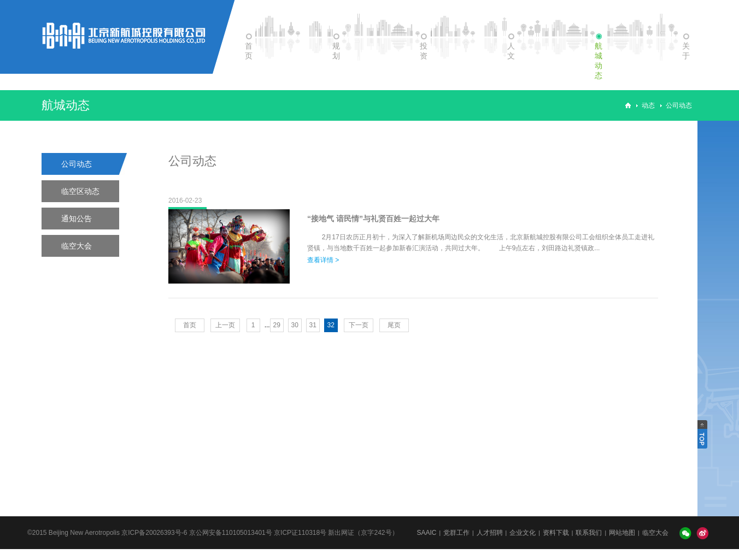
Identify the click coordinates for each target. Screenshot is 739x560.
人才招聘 (490, 533)
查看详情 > (323, 260)
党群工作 (456, 533)
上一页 (225, 325)
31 (313, 325)
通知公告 (77, 219)
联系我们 (589, 533)
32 (331, 325)
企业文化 (523, 533)
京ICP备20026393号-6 (154, 533)
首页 (190, 325)
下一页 (359, 325)
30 (295, 325)
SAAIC (426, 533)
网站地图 (622, 533)
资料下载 (556, 533)
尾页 (394, 325)
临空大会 (77, 246)
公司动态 (679, 105)
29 (277, 325)
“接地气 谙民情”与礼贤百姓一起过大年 (373, 219)
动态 (648, 105)
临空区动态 (80, 191)
